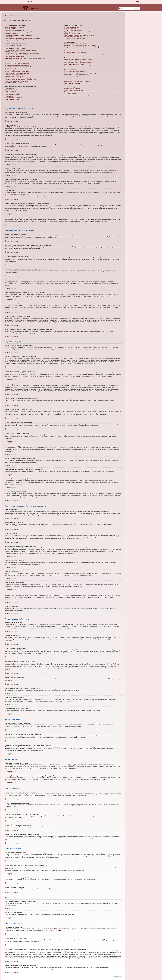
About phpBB (57, 931)
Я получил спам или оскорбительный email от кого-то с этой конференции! (84, 47)
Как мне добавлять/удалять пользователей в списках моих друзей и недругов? (85, 54)
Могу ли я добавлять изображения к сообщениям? (18, 93)
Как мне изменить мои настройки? (14, 45)
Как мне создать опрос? (11, 68)
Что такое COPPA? (10, 29)
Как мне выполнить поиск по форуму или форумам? (78, 59)
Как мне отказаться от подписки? (73, 76)
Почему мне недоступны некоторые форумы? (17, 73)
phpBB (7, 285)
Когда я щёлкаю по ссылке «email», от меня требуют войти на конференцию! (25, 58)
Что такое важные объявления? (13, 94)
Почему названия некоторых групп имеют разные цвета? (79, 35)
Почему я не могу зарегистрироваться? (15, 30)
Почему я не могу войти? (11, 33)
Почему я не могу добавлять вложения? (15, 75)
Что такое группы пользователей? (73, 30)
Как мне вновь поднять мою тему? (14, 83)
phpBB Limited (58, 929)
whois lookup (114, 951)
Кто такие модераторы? (71, 29)
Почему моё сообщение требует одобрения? (16, 81)
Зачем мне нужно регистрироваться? (14, 27)
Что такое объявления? (11, 96)
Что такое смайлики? (10, 91)
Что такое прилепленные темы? (13, 98)
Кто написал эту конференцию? (73, 89)
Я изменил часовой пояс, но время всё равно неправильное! (21, 50)
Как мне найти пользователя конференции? (76, 64)
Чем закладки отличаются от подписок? (75, 71)
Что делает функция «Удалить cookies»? (15, 40)
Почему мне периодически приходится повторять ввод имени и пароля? (24, 38)
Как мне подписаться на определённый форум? (77, 74)
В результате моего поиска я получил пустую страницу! (79, 63)
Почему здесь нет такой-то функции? (74, 90)
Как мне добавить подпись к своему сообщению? (18, 67)
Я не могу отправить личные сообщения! (75, 44)
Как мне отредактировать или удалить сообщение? (18, 65)
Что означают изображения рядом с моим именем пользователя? (22, 53)
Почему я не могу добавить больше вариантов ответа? (19, 70)
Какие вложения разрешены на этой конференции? (78, 82)
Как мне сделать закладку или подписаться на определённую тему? (82, 73)
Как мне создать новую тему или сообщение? (17, 64)
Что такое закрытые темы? (12, 99)
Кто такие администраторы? (72, 27)
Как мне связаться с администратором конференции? (78, 95)
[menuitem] (30, 2)
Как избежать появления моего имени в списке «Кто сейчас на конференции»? (26, 47)
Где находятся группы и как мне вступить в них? (77, 32)
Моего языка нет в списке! (12, 52)
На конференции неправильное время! (15, 48)
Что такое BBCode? (10, 88)
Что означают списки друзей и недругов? (75, 52)
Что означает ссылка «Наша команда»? (75, 38)
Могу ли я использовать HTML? (13, 90)
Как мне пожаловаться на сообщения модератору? (18, 78)
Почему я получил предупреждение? (14, 76)
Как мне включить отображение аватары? (16, 55)
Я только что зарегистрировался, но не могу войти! (18, 32)
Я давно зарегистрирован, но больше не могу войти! (19, 35)
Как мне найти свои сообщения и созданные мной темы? (79, 66)
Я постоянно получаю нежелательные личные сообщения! (80, 45)
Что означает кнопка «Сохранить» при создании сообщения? (21, 79)
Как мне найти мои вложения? (72, 83)
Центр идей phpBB (99, 940)
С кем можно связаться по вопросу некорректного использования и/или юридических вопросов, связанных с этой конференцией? (92, 93)
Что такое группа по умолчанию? (73, 37)
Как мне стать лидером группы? (73, 33)
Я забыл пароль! (9, 37)
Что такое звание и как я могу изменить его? (16, 56)
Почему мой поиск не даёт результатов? (75, 61)
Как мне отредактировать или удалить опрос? (17, 71)
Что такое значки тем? (11, 101)
